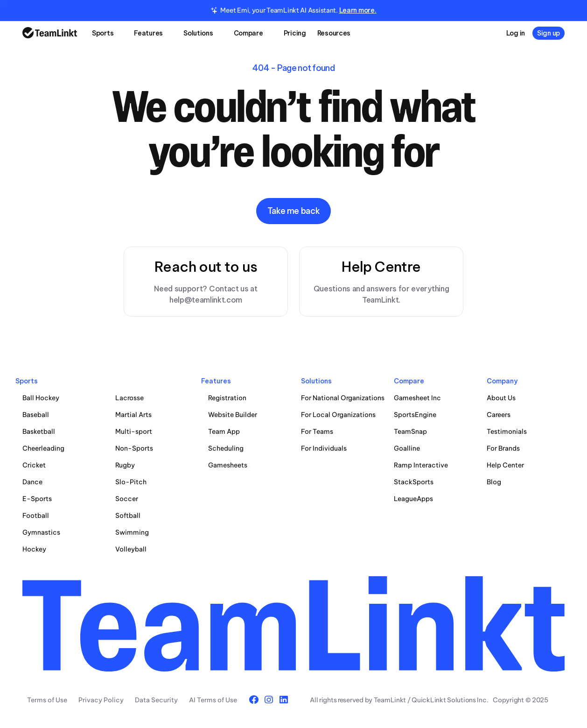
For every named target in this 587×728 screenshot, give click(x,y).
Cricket (34, 465)
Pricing (295, 33)
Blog (494, 482)
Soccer (127, 499)
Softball (128, 516)
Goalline (407, 448)
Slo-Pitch (131, 482)
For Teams (317, 431)
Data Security (156, 700)
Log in (516, 33)
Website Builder (233, 415)
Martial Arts (133, 415)
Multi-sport (134, 431)
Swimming (132, 532)
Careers (499, 415)
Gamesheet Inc (417, 398)
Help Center (505, 465)
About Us (501, 398)
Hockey (34, 549)
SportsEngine (415, 415)
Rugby (125, 465)
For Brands (503, 448)
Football (36, 516)
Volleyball (131, 549)
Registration (227, 398)
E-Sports (37, 499)
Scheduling (226, 448)
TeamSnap (410, 431)
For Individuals (324, 448)
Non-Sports (134, 448)
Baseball (36, 415)
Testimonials (507, 431)
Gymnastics (41, 532)
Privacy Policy (101, 700)
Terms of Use (47, 700)
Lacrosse (129, 398)
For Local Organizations (338, 415)
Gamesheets (228, 465)
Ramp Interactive (421, 465)
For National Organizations (343, 398)
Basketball (39, 431)
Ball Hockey (41, 398)
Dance (32, 482)
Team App (224, 431)
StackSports (414, 482)
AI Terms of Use (213, 700)
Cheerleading (43, 448)
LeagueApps (413, 499)
